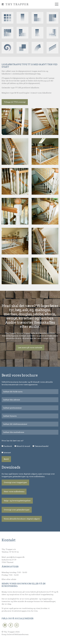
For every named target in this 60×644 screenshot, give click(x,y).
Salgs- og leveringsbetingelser (17, 501)
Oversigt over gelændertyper (17, 510)
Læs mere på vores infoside (30, 348)
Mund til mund (23, 446)
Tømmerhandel (41, 446)
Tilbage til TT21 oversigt (15, 102)
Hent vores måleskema (14, 492)
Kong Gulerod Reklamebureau (15, 634)
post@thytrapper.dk (16, 557)
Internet (7, 453)
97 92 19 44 (14, 552)
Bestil (6, 459)
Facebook (8, 446)
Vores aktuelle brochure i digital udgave (22, 519)
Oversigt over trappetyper (15, 482)
